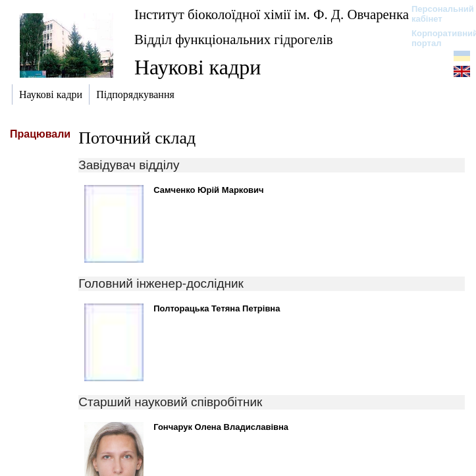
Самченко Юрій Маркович (208, 190)
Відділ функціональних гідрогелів (233, 39)
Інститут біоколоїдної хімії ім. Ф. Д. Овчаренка (272, 14)
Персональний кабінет (436, 14)
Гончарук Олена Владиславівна (221, 427)
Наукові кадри (198, 67)
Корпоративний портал (436, 38)
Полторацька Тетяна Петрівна (217, 308)
